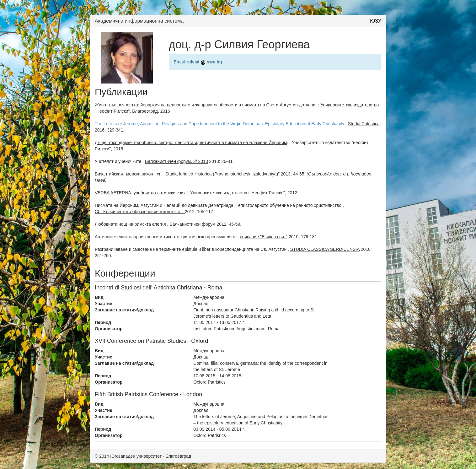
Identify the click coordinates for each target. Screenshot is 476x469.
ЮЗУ (376, 21)
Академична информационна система (139, 21)
